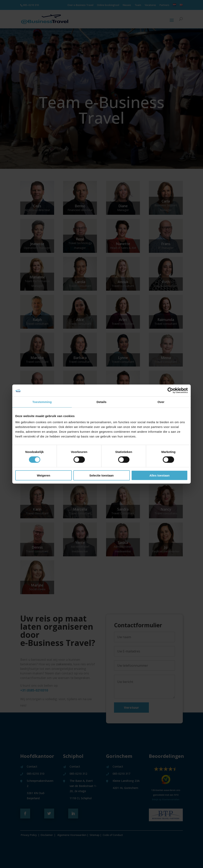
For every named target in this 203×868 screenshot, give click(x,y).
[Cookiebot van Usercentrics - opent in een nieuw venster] (170, 390)
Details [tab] (101, 402)
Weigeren (44, 475)
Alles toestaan (160, 475)
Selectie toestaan (102, 475)
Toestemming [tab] (42, 402)
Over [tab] (161, 402)
